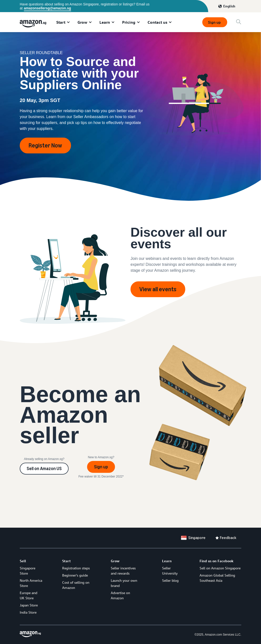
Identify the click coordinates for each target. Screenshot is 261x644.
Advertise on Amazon (120, 595)
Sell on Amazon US (44, 469)
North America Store (31, 583)
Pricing (129, 22)
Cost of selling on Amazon (76, 585)
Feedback (228, 538)
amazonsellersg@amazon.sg (47, 8)
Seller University (170, 571)
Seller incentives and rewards (123, 571)
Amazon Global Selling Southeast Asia (217, 578)
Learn (105, 22)
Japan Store (29, 605)
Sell (23, 561)
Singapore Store (28, 571)
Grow (82, 22)
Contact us (157, 22)
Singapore (197, 538)
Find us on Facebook (216, 561)
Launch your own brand (124, 583)
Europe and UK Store (28, 595)
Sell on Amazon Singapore (220, 568)
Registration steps (76, 568)
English (229, 6)
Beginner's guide (75, 575)
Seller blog (170, 580)
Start (61, 22)
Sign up (215, 22)
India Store (28, 612)
